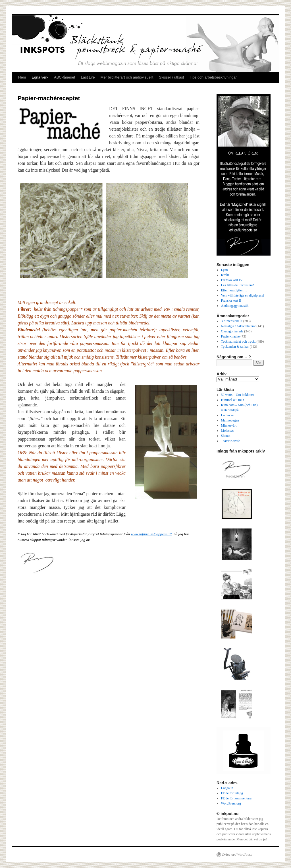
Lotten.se (227, 415)
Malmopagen (230, 420)
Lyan (225, 270)
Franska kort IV (232, 280)
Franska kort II (231, 301)
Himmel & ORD (232, 400)
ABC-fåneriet (65, 77)
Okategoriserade (232, 331)
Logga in (227, 788)
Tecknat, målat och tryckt (238, 342)
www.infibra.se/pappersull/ (151, 534)
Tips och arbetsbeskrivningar (213, 77)
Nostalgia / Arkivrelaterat (238, 326)
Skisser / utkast (171, 77)
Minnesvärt (229, 425)
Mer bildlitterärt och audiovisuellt (127, 77)
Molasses (227, 431)
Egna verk (40, 77)
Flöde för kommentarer (237, 798)
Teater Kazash (231, 441)
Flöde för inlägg (232, 793)
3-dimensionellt (232, 321)
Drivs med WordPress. (237, 855)
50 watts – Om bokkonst (238, 395)
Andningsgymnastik (235, 306)
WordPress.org (231, 803)
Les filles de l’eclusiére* (238, 285)
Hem (22, 77)
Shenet (226, 436)
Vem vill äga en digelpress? (243, 295)
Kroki (225, 275)
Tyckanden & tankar (235, 347)
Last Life (88, 77)
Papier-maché (230, 336)
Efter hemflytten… (234, 290)
